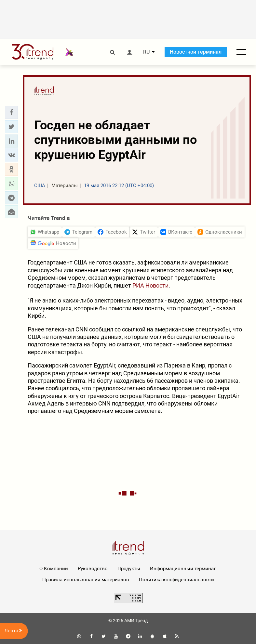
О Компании (54, 569)
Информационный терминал (183, 569)
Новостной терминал (196, 52)
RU (146, 52)
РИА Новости (150, 285)
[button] (11, 112)
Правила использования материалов (86, 580)
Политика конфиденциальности (176, 580)
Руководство (93, 569)
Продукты (129, 569)
